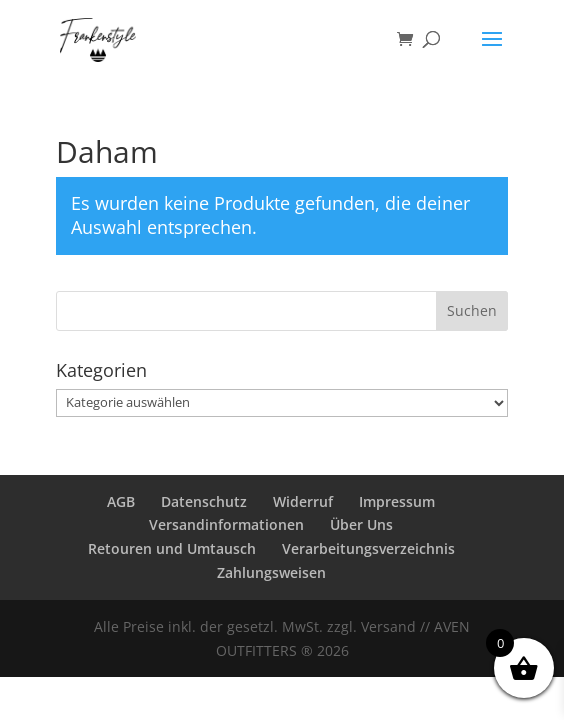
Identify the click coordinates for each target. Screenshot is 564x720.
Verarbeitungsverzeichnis (368, 548)
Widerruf (303, 501)
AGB (121, 501)
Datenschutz (204, 501)
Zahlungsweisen (271, 572)
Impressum (397, 501)
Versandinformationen (226, 524)
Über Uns (361, 524)
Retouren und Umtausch (172, 548)
